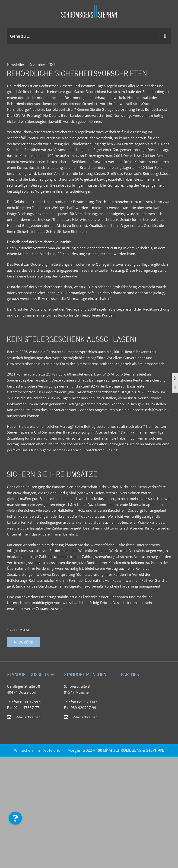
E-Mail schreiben (27, 717)
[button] (15, 818)
